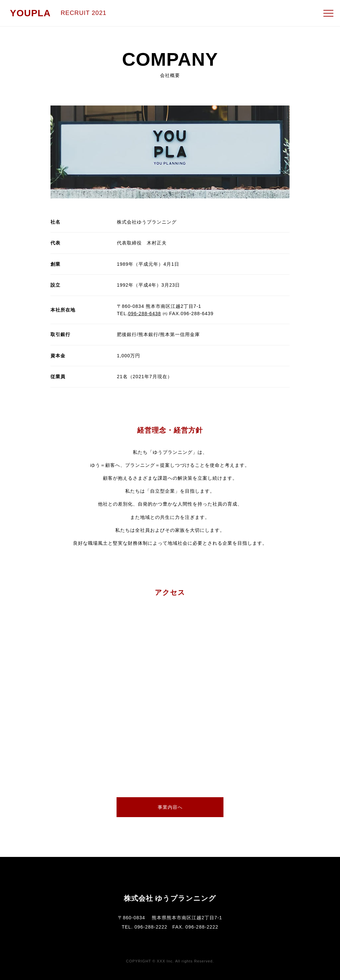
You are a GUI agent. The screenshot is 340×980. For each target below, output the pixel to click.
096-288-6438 (145, 314)
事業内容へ (170, 807)
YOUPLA (30, 13)
